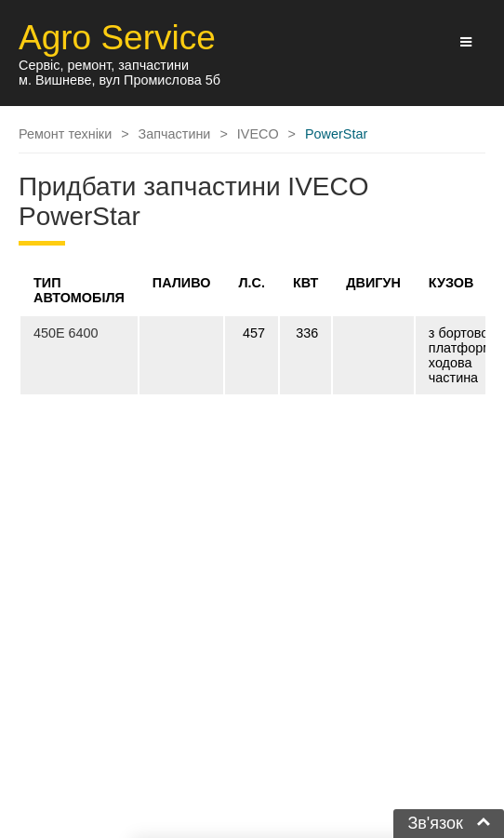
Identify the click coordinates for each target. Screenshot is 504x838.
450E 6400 (66, 333)
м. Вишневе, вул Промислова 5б (119, 80)
